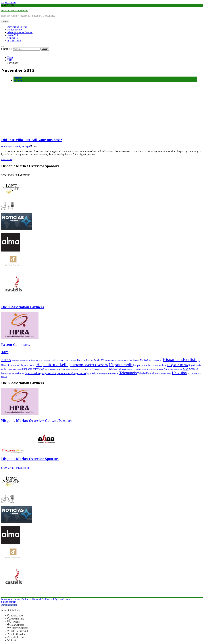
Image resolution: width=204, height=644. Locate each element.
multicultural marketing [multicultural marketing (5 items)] (143, 369)
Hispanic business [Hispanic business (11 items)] (10, 365)
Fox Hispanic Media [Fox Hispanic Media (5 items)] (121, 360)
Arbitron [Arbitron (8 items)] (34, 360)
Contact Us (13, 38)
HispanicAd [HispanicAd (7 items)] (157, 360)
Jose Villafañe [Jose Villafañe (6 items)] (60, 369)
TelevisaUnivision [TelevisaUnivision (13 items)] (147, 373)
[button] (9, 605)
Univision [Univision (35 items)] (179, 373)
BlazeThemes (64, 599)
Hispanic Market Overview (15, 10)
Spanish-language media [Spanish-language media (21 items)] (40, 373)
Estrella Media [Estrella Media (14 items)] (85, 360)
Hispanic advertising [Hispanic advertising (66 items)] (181, 359)
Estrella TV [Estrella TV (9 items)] (99, 360)
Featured (18, 78)
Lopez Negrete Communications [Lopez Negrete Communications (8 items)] (92, 369)
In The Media (14, 41)
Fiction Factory (15, 30)
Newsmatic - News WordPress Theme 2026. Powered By (30, 599)
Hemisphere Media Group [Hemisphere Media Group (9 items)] (140, 360)
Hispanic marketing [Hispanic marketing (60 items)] (53, 364)
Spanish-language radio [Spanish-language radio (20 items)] (71, 373)
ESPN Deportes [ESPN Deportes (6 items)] (71, 360)
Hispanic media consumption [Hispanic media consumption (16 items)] (150, 365)
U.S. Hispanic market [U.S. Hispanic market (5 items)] (164, 374)
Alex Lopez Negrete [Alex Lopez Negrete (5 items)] (18, 360)
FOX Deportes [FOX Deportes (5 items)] (109, 360)
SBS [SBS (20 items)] (186, 369)
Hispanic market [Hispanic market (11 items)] (28, 365)
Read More (7, 159)
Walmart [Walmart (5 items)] (4, 377)
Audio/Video (14, 35)
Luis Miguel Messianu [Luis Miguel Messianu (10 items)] (117, 369)
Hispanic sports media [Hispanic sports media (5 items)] (14, 369)
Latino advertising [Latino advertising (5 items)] (72, 369)
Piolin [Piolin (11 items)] (166, 369)
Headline (18, 81)
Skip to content (9, 3)
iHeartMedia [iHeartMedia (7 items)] (50, 369)
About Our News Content (20, 32)
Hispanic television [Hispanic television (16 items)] (33, 369)
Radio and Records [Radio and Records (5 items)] (176, 369)
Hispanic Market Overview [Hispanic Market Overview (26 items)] (90, 365)
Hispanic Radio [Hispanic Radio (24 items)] (177, 365)
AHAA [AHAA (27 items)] (6, 360)
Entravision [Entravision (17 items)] (58, 360)
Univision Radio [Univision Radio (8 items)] (194, 373)
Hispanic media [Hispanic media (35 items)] (121, 365)
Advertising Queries (17, 27)
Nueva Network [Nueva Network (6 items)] (157, 369)
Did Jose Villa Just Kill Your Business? (32, 140)
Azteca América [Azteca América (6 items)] (44, 360)
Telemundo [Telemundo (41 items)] (128, 373)
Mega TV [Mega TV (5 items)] (131, 369)
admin (4, 146)
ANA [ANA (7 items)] (28, 360)
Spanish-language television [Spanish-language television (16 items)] (102, 373)
